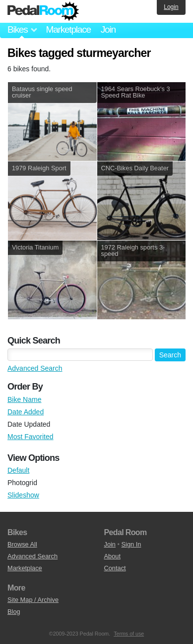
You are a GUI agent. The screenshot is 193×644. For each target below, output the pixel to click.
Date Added (26, 412)
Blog (14, 612)
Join (108, 29)
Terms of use (129, 634)
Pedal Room (43, 11)
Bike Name (24, 399)
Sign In (131, 544)
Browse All (22, 544)
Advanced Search (35, 368)
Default (18, 470)
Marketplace (68, 29)
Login (171, 7)
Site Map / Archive (33, 600)
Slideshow (23, 495)
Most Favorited (31, 437)
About (112, 556)
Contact (115, 568)
